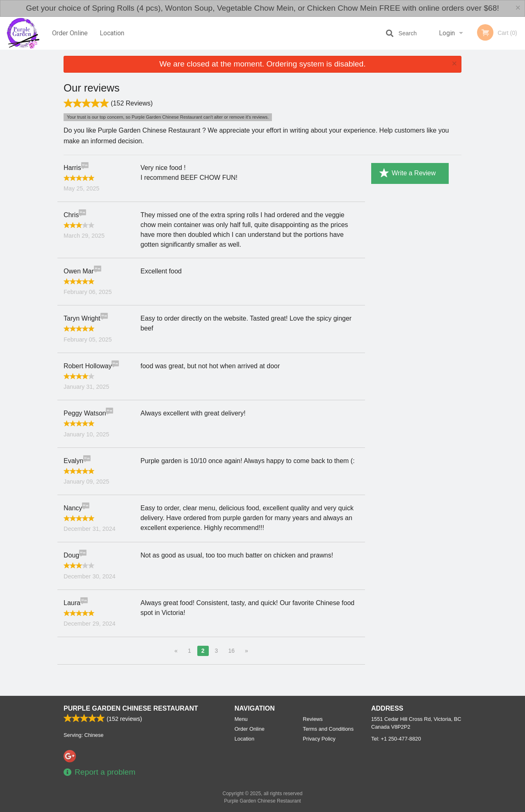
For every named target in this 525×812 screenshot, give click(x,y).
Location (112, 33)
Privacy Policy (319, 739)
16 (231, 651)
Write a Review (407, 173)
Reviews (313, 719)
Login (447, 33)
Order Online (70, 33)
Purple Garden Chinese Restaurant (131, 708)
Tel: (396, 739)
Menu (241, 719)
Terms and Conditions (328, 729)
